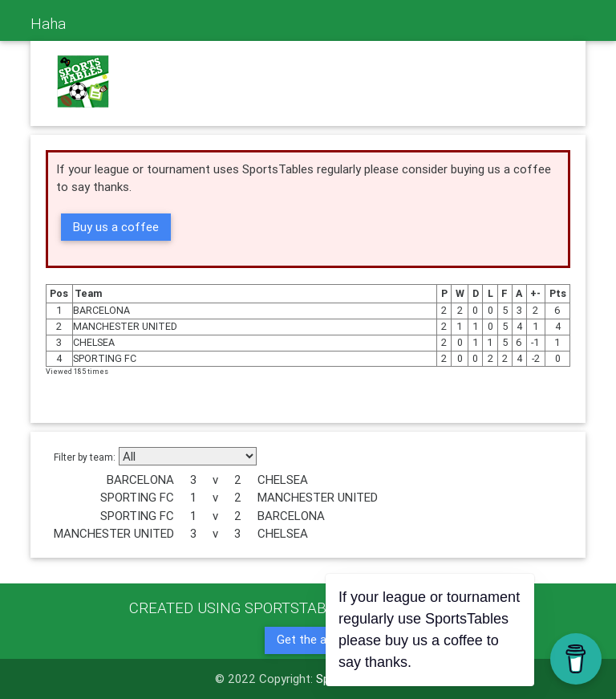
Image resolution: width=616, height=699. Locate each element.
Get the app (308, 639)
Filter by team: (85, 457)
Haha (48, 23)
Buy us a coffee (116, 227)
